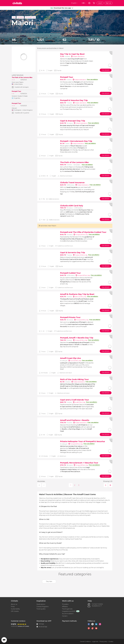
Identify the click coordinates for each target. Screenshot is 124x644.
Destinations (41, 604)
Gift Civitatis (15, 611)
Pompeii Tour (16, 91)
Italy (14, 17)
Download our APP (44, 621)
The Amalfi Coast (30, 17)
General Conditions (85, 642)
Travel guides (41, 609)
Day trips (49, 581)
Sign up (108, 3)
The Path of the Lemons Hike (22, 78)
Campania (20, 17)
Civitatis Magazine (42, 607)
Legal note (95, 642)
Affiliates (65, 607)
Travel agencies (67, 609)
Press (13, 607)
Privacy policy (103, 642)
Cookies (111, 642)
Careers (65, 616)
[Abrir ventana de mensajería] (4, 640)
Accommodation (68, 614)
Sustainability (15, 609)
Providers (65, 604)
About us (14, 604)
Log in (100, 3)
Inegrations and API (69, 611)
